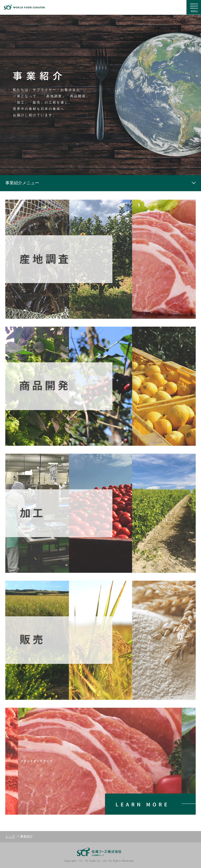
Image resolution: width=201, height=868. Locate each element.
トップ (10, 837)
